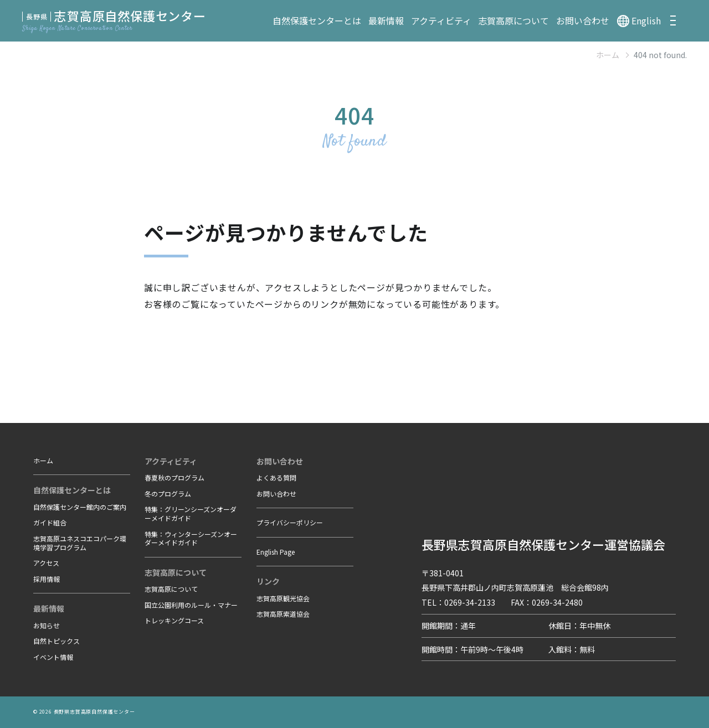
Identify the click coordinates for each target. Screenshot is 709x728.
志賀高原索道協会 (283, 614)
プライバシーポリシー (290, 522)
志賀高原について (513, 20)
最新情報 (386, 20)
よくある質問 (276, 477)
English (646, 20)
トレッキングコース (174, 620)
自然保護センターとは (317, 20)
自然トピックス (56, 641)
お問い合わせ (583, 20)
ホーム (608, 55)
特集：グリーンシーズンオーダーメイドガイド (191, 513)
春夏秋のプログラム (174, 477)
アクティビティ (441, 20)
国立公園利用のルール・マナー (191, 605)
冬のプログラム (168, 494)
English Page (276, 552)
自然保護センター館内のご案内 (80, 507)
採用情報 (47, 579)
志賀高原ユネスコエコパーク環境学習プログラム (80, 543)
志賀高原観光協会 (283, 598)
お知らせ (47, 625)
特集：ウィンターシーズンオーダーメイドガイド (191, 538)
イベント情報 (53, 657)
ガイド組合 (50, 522)
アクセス (46, 563)
